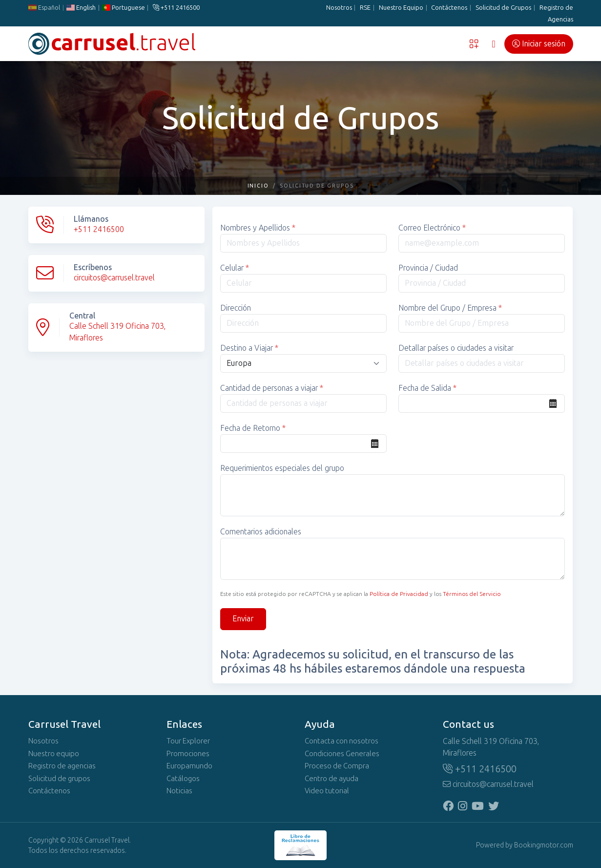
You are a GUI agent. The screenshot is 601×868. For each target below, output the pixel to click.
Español (44, 8)
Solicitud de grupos (59, 779)
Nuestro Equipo (401, 8)
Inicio (259, 186)
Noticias (179, 791)
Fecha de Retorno (253, 428)
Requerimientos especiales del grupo (282, 468)
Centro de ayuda (332, 779)
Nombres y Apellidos (258, 228)
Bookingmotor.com (544, 845)
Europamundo (189, 766)
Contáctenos (449, 8)
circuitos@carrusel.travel (114, 278)
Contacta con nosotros (342, 741)
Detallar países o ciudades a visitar (456, 348)
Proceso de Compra (337, 766)
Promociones (188, 754)
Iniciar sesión (539, 44)
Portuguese (123, 8)
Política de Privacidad (399, 594)
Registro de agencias (62, 766)
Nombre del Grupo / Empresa (450, 308)
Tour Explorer (188, 741)
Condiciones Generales (342, 754)
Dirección (236, 308)
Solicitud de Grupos (503, 8)
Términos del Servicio (472, 594)
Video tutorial (327, 791)
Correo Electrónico (432, 228)
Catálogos (183, 779)
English (81, 8)
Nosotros (339, 8)
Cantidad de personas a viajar (272, 388)
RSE (365, 8)
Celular (235, 268)
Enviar (243, 619)
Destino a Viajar (249, 348)
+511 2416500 (176, 8)
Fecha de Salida (427, 388)
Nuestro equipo (54, 754)
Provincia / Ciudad (428, 268)
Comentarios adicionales (261, 532)
